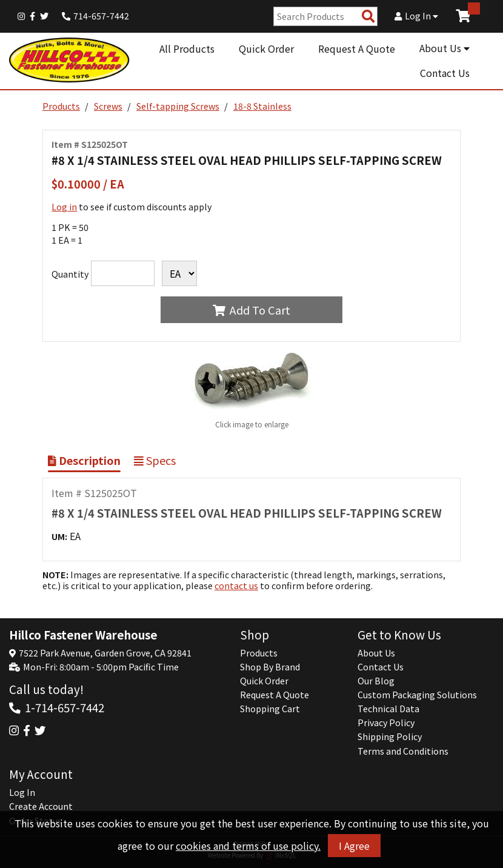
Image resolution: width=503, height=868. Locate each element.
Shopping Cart (270, 709)
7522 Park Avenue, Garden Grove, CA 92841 (105, 653)
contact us (236, 586)
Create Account (41, 806)
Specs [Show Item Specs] (155, 460)
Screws (108, 106)
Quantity (70, 274)
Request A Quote (357, 48)
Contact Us (445, 73)
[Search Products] (368, 17)
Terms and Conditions (403, 751)
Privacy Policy (386, 723)
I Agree (354, 846)
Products (61, 106)
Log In (416, 16)
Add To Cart (251, 310)
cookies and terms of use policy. (248, 846)
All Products (187, 48)
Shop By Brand (270, 667)
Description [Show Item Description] (84, 460)
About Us (445, 48)
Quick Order (266, 48)
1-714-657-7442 (65, 707)
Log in (64, 207)
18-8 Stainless (262, 106)
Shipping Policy (390, 736)
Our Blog (376, 681)
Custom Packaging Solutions (417, 695)
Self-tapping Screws (178, 106)
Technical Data (388, 709)
